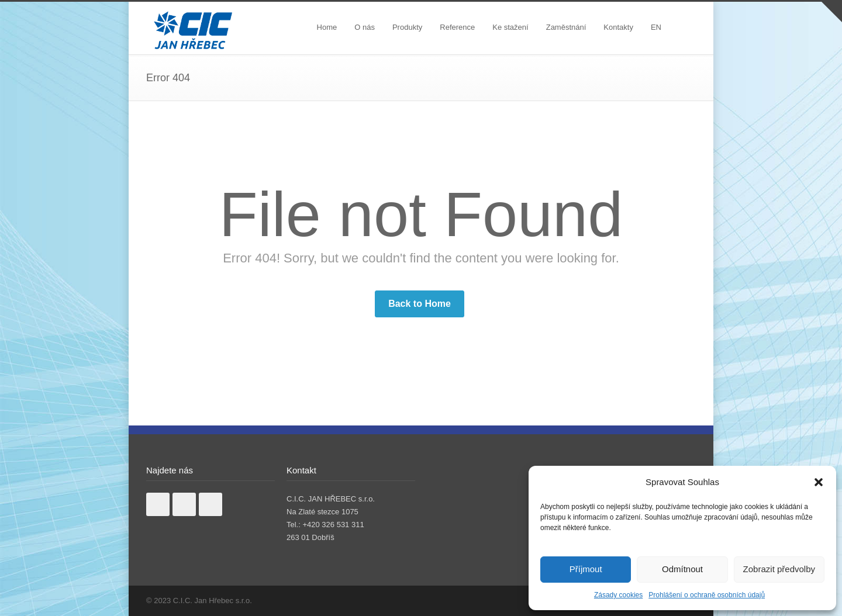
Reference (457, 27)
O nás (365, 27)
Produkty (407, 27)
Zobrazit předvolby (779, 569)
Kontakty (618, 27)
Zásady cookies (618, 595)
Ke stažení (510, 27)
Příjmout (586, 569)
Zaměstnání (566, 27)
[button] (819, 482)
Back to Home (420, 304)
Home (327, 27)
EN (656, 27)
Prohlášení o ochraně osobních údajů (707, 595)
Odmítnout (682, 569)
